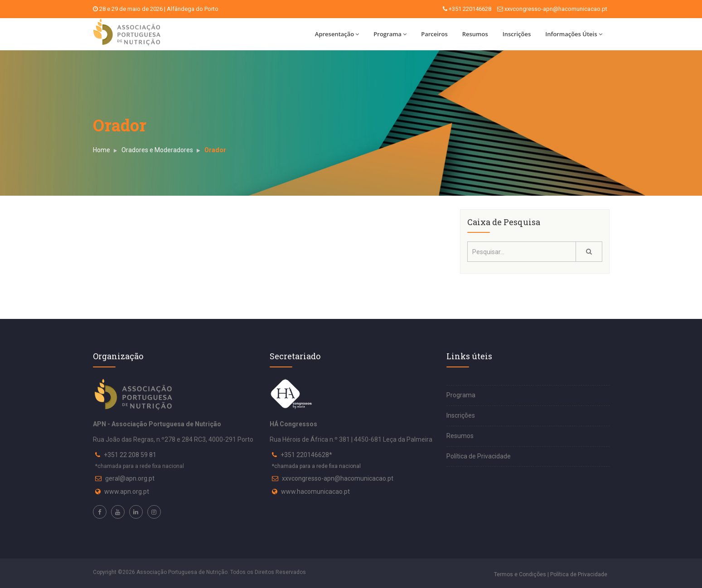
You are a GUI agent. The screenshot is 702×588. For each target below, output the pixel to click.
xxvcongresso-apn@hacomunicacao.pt (556, 9)
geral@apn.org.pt (130, 478)
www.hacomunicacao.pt (315, 492)
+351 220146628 (470, 9)
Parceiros (434, 34)
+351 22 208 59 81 (130, 455)
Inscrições (517, 34)
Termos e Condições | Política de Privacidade (551, 574)
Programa (390, 34)
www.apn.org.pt (127, 492)
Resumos (475, 34)
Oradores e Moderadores (157, 150)
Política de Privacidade (479, 456)
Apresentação (337, 34)
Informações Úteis (574, 34)
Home (102, 150)
